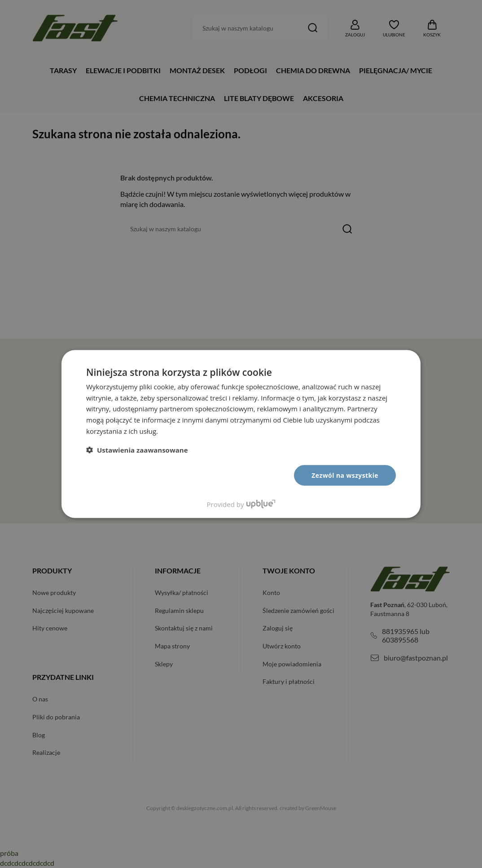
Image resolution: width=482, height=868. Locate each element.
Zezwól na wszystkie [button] (345, 475)
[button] (137, 449)
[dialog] (241, 434)
